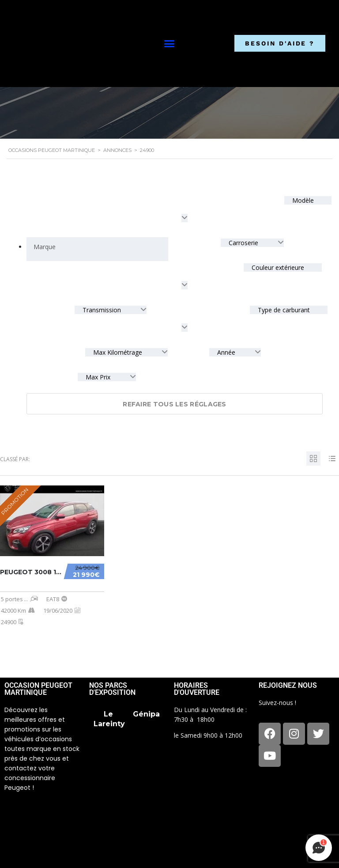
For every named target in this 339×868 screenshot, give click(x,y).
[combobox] (97, 249)
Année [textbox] (226, 352)
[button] (169, 44)
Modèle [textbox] (302, 200)
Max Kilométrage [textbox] (118, 352)
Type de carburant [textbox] (283, 310)
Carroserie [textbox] (243, 243)
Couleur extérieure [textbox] (277, 267)
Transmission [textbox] (102, 310)
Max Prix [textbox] (98, 377)
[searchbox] (44, 247)
